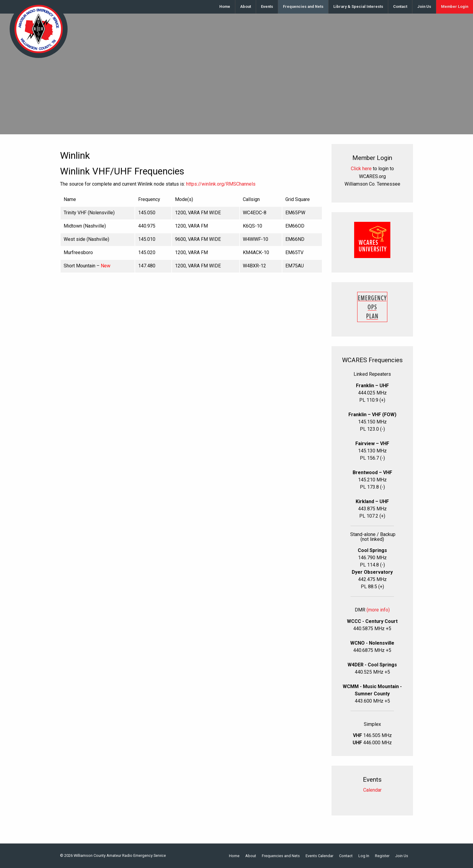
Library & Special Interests (358, 6)
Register (382, 856)
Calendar (372, 790)
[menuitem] (225, 7)
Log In (364, 856)
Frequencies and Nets (303, 6)
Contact (400, 6)
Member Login (455, 6)
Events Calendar (319, 856)
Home (225, 6)
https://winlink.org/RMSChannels (221, 184)
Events (267, 6)
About (246, 6)
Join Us (424, 6)
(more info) (378, 610)
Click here (361, 169)
